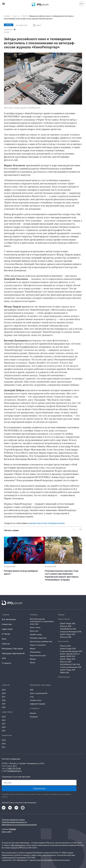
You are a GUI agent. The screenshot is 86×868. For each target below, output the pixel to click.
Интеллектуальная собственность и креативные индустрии (42, 621)
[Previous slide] (74, 530)
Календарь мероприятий (13, 653)
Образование (35, 652)
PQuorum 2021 (65, 646)
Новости (16, 16)
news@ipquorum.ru (14, 771)
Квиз (4, 639)
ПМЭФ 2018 (64, 673)
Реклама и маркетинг (38, 638)
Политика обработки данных (13, 820)
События (6, 644)
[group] (23, 556)
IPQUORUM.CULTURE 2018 (70, 664)
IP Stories (6, 634)
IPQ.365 (24, 16)
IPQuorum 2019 (66, 626)
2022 (4, 693)
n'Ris (32, 697)
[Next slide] (80, 530)
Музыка (33, 659)
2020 (4, 700)
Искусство (34, 631)
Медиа (33, 648)
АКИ (4, 658)
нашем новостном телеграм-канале (47, 523)
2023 (4, 690)
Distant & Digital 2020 (68, 649)
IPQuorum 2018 (66, 637)
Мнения (33, 713)
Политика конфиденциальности (14, 822)
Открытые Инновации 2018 (71, 632)
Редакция (34, 717)
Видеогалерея (64, 619)
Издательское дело (38, 655)
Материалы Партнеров (12, 649)
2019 (4, 704)
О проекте (7, 663)
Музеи (32, 663)
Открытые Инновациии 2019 (71, 651)
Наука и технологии (38, 645)
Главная (7, 16)
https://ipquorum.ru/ (18, 845)
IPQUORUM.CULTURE (68, 629)
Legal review (7, 629)
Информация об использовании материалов (19, 825)
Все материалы (9, 619)
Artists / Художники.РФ (39, 693)
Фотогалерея (64, 641)
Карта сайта (7, 832)
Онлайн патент (36, 700)
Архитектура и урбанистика (41, 641)
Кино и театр (35, 627)
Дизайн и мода (36, 634)
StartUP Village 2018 (68, 634)
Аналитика (7, 624)
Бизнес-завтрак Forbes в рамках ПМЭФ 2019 (70, 655)
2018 (4, 707)
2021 (4, 697)
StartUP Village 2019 (68, 623)
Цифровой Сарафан (38, 704)
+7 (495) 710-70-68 (13, 768)
